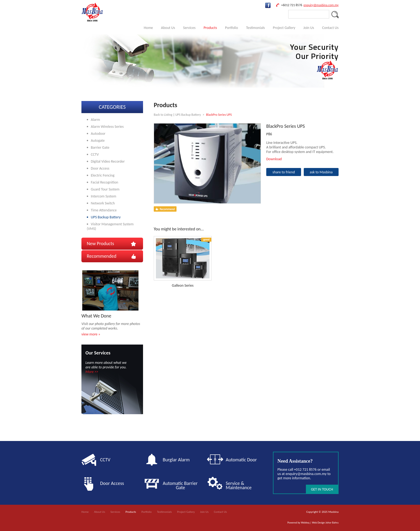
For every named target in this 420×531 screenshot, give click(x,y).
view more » (91, 334)
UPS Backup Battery (106, 217)
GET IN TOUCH (322, 489)
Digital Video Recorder (108, 161)
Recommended (102, 256)
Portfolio (232, 28)
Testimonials (256, 28)
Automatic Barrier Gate (181, 485)
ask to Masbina (321, 172)
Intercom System (104, 196)
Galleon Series (183, 285)
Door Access (100, 168)
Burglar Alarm (176, 460)
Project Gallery (284, 28)
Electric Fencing (103, 175)
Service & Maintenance (239, 485)
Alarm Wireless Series (107, 127)
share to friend (284, 172)
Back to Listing (163, 115)
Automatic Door (241, 460)
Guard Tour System (105, 189)
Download (274, 159)
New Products (100, 244)
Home (148, 28)
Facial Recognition (104, 182)
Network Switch (103, 203)
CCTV (95, 154)
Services (189, 28)
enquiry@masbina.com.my (321, 5)
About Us (168, 28)
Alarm (95, 120)
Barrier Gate (100, 147)
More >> (92, 372)
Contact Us (330, 28)
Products (210, 28)
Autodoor (98, 134)
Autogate (98, 141)
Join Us (309, 28)
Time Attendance (104, 210)
